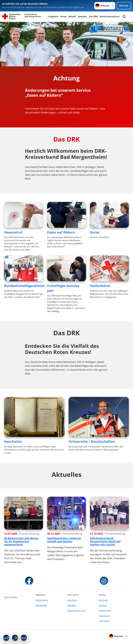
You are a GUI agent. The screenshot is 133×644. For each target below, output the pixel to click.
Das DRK (93, 16)
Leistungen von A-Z (77, 611)
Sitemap (103, 605)
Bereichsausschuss (110, 16)
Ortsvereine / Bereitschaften (92, 441)
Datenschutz (105, 611)
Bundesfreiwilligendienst (24, 286)
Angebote (53, 16)
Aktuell (72, 16)
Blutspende (41, 605)
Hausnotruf (13, 232)
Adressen (103, 600)
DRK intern (104, 621)
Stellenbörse (100, 286)
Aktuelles (72, 605)
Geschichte (13, 441)
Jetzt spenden (11, 597)
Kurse (63, 16)
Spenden (82, 16)
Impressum (104, 616)
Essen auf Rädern (61, 232)
